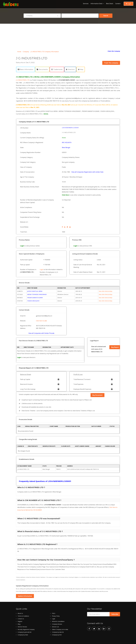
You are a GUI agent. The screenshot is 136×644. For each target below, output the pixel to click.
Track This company (111, 63)
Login (128, 4)
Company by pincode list (25, 627)
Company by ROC (57, 630)
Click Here (66, 193)
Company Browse (57, 619)
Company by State (23, 630)
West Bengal (66, 147)
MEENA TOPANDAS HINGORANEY (37, 291)
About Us (20, 608)
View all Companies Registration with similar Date (88, 171)
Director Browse (22, 622)
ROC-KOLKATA (67, 142)
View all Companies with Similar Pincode (41, 329)
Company (26, 52)
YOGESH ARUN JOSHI (33, 297)
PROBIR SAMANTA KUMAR (35, 294)
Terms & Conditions (23, 611)
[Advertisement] (68, 37)
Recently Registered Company (26, 624)
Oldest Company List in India (60, 624)
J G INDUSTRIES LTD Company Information (45, 52)
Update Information (25, 591)
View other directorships (106, 287)
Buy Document (97, 391)
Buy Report (115, 343)
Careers (118, 4)
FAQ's (54, 608)
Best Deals (110, 4)
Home (19, 52)
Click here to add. (42, 317)
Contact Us (21, 614)
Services (86, 4)
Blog (19, 619)
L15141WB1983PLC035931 (70, 128)
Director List (55, 622)
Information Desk (96, 4)
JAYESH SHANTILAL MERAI (35, 287)
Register (20, 616)
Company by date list (58, 627)
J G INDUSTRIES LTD (23, 80)
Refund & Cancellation (58, 616)
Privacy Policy (56, 611)
